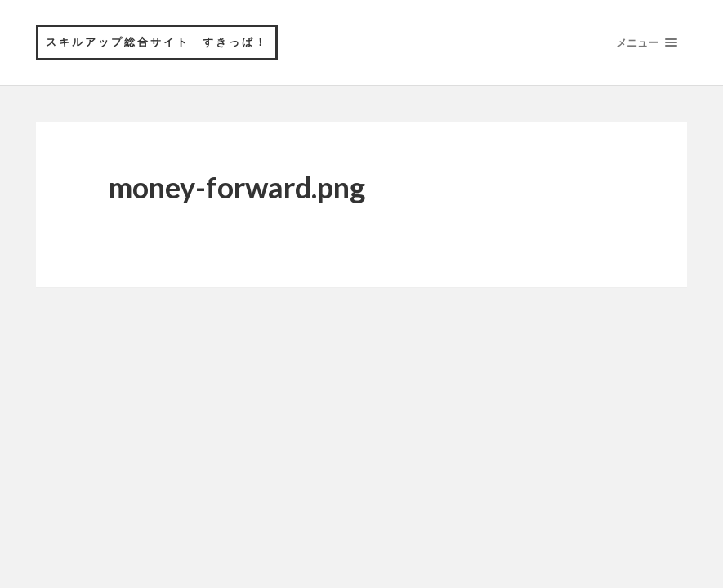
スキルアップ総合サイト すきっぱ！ (157, 42)
